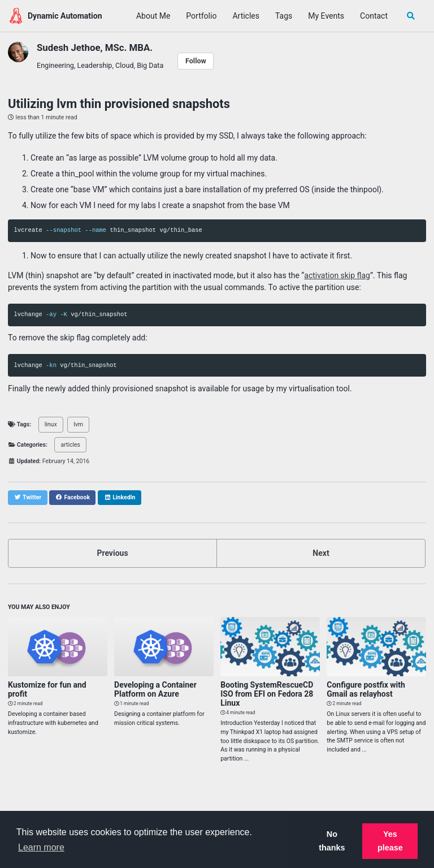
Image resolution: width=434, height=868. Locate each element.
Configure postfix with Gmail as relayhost (366, 689)
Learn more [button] (41, 847)
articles (71, 445)
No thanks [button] (332, 841)
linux (51, 424)
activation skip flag (337, 275)
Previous (112, 553)
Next (321, 553)
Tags (284, 16)
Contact (374, 16)
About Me (153, 16)
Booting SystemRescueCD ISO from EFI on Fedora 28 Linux (267, 694)
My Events (326, 16)
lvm (78, 424)
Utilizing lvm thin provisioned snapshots (119, 104)
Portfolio (201, 16)
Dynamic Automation (65, 16)
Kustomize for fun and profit (47, 689)
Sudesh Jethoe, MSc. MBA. (95, 47)
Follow (196, 61)
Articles (246, 16)
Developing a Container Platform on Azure (155, 689)
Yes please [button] (390, 841)
